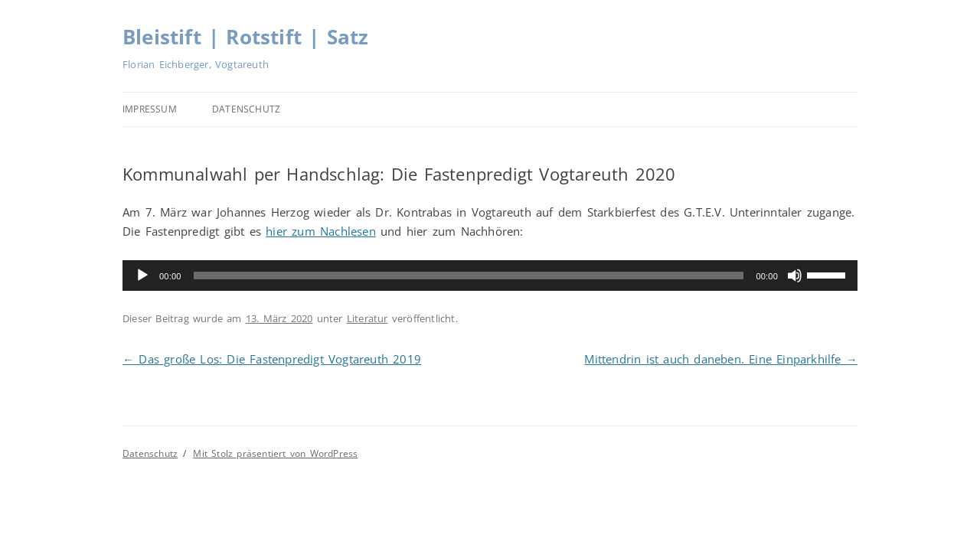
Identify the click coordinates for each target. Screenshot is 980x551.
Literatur (367, 318)
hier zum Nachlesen (321, 231)
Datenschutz (246, 109)
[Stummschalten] (795, 275)
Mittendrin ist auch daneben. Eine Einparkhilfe (721, 359)
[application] (490, 275)
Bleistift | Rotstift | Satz (245, 37)
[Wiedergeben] (142, 275)
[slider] (469, 275)
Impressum (150, 109)
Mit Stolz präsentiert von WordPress (275, 453)
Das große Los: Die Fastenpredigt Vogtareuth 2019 (272, 359)
